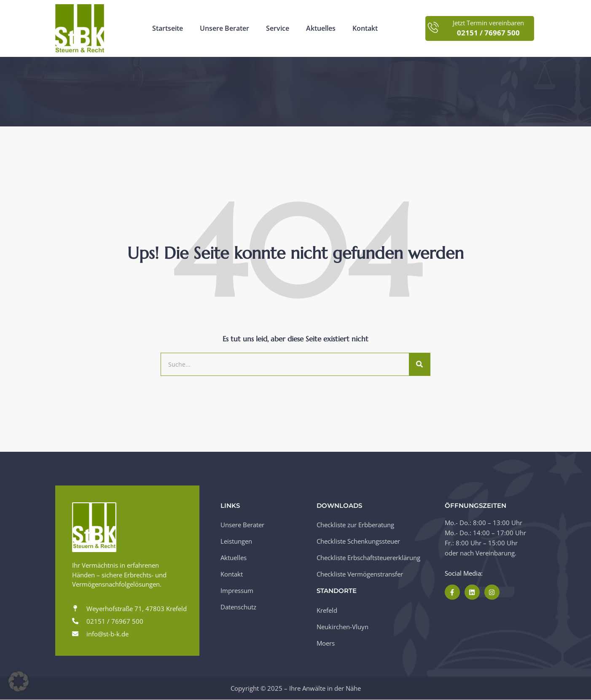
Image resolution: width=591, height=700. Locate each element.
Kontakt (365, 28)
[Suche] (419, 365)
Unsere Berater (224, 28)
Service (278, 28)
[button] (19, 681)
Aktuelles (321, 28)
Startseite (168, 28)
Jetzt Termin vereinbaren (488, 23)
